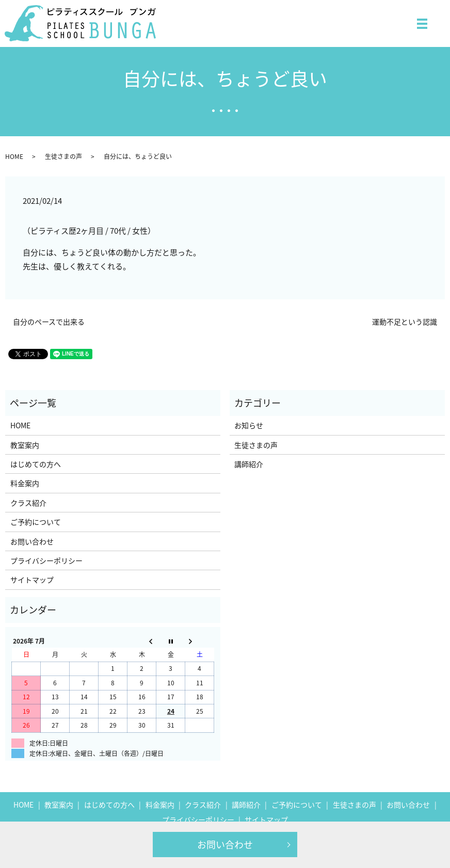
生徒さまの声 (63, 156)
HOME (14, 156)
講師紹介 (249, 464)
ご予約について (36, 522)
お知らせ (249, 425)
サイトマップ (32, 580)
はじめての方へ (36, 464)
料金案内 (25, 483)
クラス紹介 (28, 503)
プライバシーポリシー (46, 560)
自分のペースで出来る (49, 322)
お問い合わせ (225, 845)
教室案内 (25, 445)
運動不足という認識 (405, 322)
